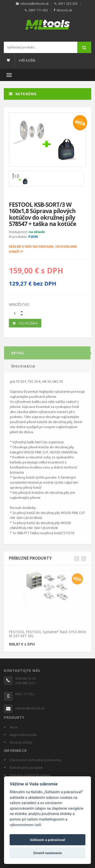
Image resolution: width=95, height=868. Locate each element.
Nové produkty (21, 742)
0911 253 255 (68, 4)
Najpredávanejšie (23, 735)
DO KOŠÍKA (25, 323)
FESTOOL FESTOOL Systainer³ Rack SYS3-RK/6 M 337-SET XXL (47, 635)
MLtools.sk (64, 10)
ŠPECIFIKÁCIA (23, 368)
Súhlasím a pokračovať (48, 840)
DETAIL (18, 354)
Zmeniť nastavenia (48, 853)
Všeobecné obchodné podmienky (35, 760)
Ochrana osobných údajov (30, 775)
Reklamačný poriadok (26, 768)
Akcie (14, 727)
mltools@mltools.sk (34, 4)
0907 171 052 (38, 10)
